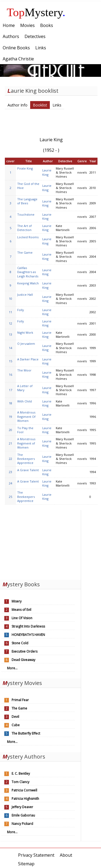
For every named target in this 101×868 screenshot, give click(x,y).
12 (11, 323)
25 (11, 497)
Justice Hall (25, 294)
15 (11, 361)
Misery (17, 601)
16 (11, 375)
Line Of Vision (22, 618)
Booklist (40, 105)
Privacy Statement (36, 855)
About (66, 855)
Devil (15, 717)
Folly (21, 310)
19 (11, 417)
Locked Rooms (28, 237)
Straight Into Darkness (28, 626)
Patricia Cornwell (24, 790)
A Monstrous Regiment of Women (26, 443)
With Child (25, 401)
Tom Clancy (20, 782)
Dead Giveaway (23, 660)
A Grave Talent (28, 470)
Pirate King (25, 168)
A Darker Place (28, 359)
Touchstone (26, 214)
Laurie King (47, 172)
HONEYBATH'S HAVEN (28, 635)
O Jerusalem (26, 344)
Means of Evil (21, 610)
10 (11, 299)
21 (11, 443)
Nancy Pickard (22, 824)
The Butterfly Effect (26, 733)
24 (11, 483)
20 (11, 430)
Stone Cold (20, 643)
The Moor (24, 370)
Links (57, 105)
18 (11, 403)
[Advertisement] (40, 544)
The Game (25, 252)
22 (11, 459)
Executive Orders (25, 651)
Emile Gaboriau (23, 815)
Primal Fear (20, 700)
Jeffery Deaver (22, 807)
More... (12, 668)
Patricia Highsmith (25, 799)
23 (11, 472)
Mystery (36, 12)
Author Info (18, 105)
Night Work (25, 333)
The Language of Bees (27, 201)
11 (11, 312)
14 (11, 348)
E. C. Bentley (21, 774)
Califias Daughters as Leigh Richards (28, 272)
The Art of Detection (25, 228)
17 (11, 390)
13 (11, 334)
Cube (16, 725)
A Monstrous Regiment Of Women (26, 416)
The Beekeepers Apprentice (26, 459)
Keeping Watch (28, 283)
